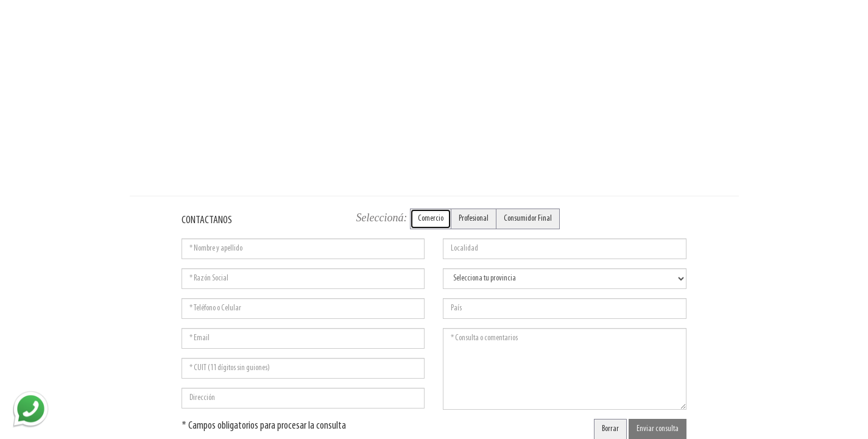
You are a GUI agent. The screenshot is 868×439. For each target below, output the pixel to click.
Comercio (431, 219)
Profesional (474, 219)
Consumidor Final (528, 219)
